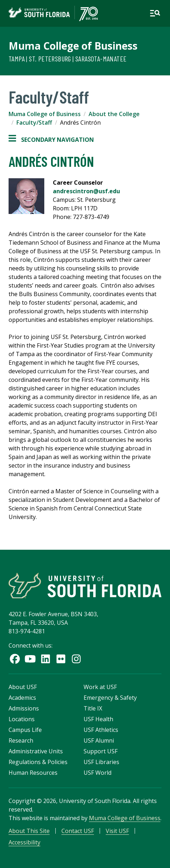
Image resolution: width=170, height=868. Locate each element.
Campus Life (25, 730)
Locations (22, 719)
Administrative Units (36, 751)
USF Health (98, 719)
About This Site (29, 831)
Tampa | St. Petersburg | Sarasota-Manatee (67, 59)
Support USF (101, 751)
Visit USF (117, 831)
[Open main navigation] (155, 13)
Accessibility (24, 842)
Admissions (24, 708)
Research (21, 740)
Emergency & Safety (110, 698)
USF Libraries (101, 762)
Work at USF (100, 687)
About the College (114, 114)
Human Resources (33, 773)
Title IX (93, 708)
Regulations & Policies (38, 762)
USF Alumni (99, 740)
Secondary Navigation (51, 140)
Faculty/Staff (34, 123)
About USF (23, 687)
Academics (22, 698)
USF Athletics (101, 730)
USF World (97, 773)
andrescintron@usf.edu (86, 191)
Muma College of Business (73, 46)
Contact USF (78, 831)
